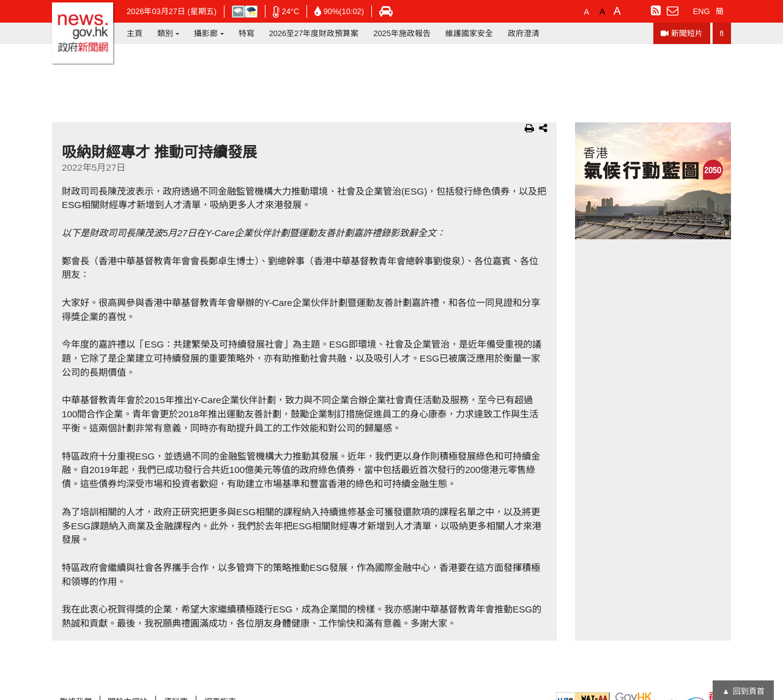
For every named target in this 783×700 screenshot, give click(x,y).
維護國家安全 (469, 33)
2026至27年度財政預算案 (314, 33)
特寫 (247, 33)
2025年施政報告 (402, 33)
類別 (165, 33)
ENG (702, 11)
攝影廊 (206, 33)
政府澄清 (524, 33)
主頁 (135, 33)
